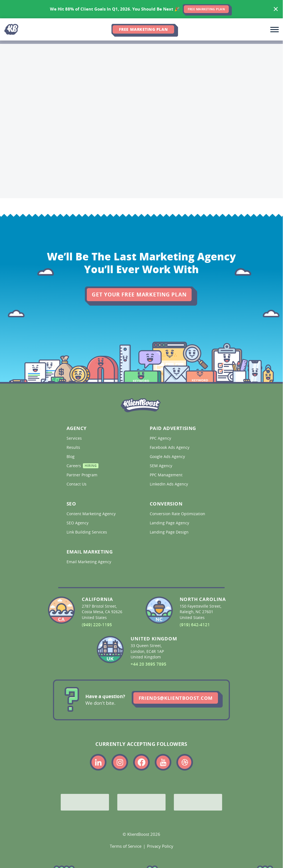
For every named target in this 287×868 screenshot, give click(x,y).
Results (74, 447)
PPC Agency (161, 438)
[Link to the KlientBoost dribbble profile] (185, 762)
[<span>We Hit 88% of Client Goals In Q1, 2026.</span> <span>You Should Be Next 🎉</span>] (141, 9)
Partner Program (82, 475)
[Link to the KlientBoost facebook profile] (141, 762)
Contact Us (77, 484)
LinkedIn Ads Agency (169, 484)
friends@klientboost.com (176, 698)
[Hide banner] (276, 9)
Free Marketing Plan (143, 29)
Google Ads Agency (168, 457)
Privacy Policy (160, 846)
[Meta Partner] (198, 802)
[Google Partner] (85, 802)
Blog (71, 457)
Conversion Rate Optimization (178, 514)
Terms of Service (126, 846)
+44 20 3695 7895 (148, 664)
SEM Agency (162, 466)
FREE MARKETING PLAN (206, 9)
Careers (82, 466)
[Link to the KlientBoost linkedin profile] (98, 762)
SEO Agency (78, 523)
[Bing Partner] (141, 802)
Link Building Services (87, 532)
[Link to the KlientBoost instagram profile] (120, 762)
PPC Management (167, 475)
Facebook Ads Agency (170, 447)
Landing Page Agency (170, 523)
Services (75, 438)
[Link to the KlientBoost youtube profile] (163, 762)
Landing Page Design (170, 532)
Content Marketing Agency (92, 514)
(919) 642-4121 (195, 625)
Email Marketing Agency (89, 562)
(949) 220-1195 (97, 625)
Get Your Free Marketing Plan (139, 295)
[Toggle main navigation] (275, 29)
